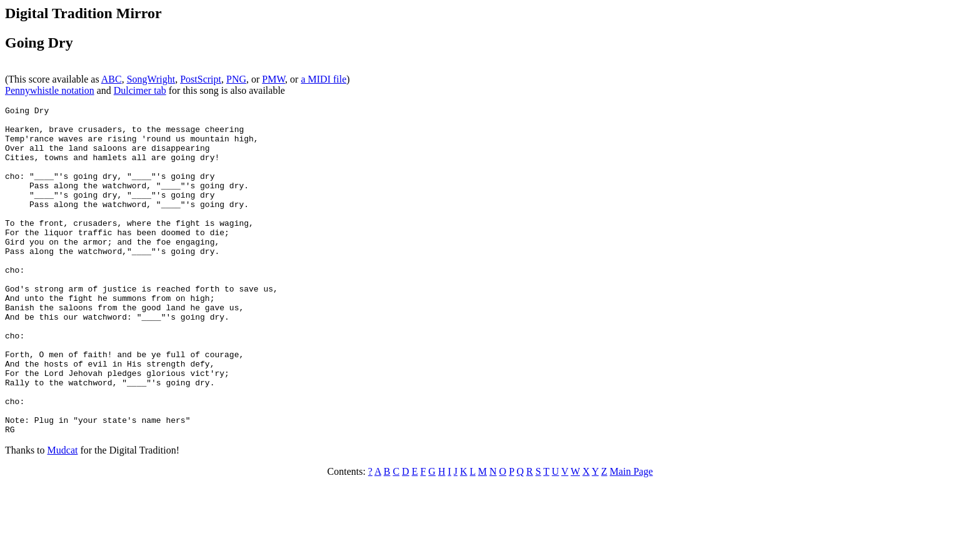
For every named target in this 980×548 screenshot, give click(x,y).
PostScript (201, 79)
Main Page (632, 537)
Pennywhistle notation (50, 90)
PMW (273, 79)
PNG (236, 79)
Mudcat (63, 516)
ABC (112, 79)
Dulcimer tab (140, 90)
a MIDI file (323, 79)
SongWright (151, 79)
